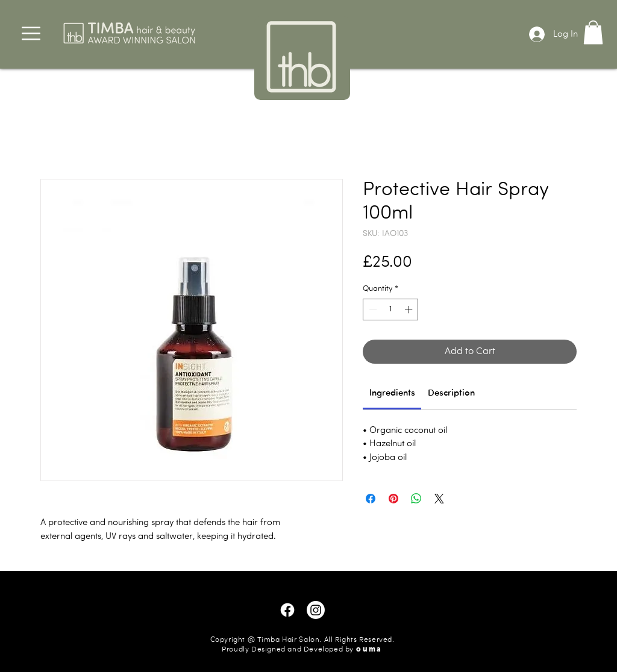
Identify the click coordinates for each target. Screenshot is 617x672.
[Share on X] (439, 499)
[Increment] (410, 310)
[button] (31, 33)
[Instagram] (316, 610)
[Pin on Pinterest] (393, 499)
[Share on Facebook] (371, 499)
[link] (392, 394)
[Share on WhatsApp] (416, 499)
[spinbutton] (391, 310)
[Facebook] (287, 610)
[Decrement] (372, 310)
